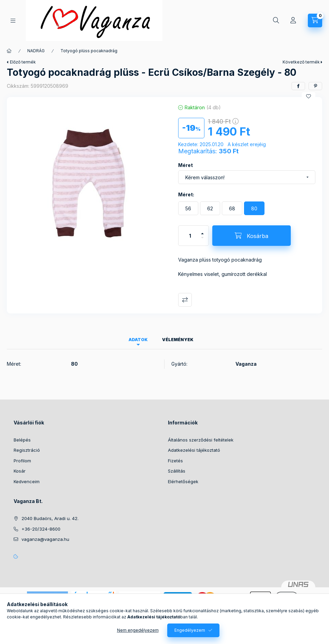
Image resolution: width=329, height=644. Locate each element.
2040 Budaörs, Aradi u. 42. (50, 518)
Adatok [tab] (138, 340)
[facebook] (298, 86)
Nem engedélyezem (138, 630)
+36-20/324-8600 (41, 529)
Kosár (20, 471)
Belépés (22, 440)
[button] (89, 189)
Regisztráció (27, 450)
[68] (232, 208)
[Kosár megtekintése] (315, 20)
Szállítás (177, 471)
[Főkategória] (9, 51)
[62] (210, 208)
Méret (185, 165)
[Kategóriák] (13, 21)
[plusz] (202, 231)
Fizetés (175, 461)
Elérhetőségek (183, 481)
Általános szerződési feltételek (201, 440)
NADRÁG (36, 51)
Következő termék (301, 62)
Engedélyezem (190, 630)
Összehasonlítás (185, 300)
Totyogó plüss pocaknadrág (89, 51)
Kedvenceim (27, 481)
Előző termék (23, 62)
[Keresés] (276, 20)
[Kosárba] (252, 236)
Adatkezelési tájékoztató (194, 450)
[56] (188, 208)
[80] (254, 208)
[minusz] (202, 241)
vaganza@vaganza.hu (45, 539)
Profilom (22, 461)
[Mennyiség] (190, 236)
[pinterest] (315, 86)
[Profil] (293, 20)
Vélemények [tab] (178, 340)
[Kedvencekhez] (309, 96)
